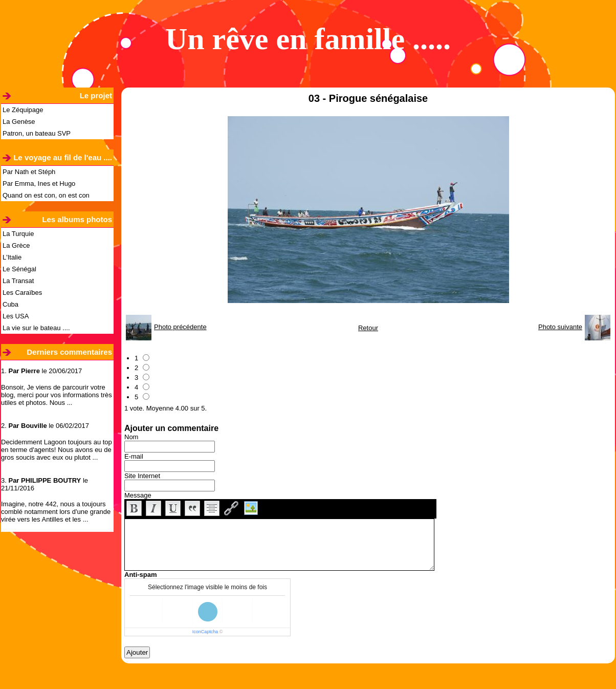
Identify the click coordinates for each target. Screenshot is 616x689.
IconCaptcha (205, 632)
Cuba (10, 304)
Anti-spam (141, 575)
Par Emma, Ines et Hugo (39, 184)
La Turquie (18, 234)
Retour (368, 328)
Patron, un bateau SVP (37, 133)
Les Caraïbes (22, 293)
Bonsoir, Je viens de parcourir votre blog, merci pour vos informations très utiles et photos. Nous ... (57, 395)
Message (138, 495)
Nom (131, 437)
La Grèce (16, 245)
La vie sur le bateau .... (36, 328)
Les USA (16, 316)
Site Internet (142, 476)
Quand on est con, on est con (46, 195)
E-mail (134, 456)
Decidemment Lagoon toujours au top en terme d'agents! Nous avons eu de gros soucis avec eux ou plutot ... (57, 450)
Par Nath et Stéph (29, 172)
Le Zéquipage (23, 110)
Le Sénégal (19, 269)
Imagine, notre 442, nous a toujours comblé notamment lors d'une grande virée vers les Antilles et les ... (56, 512)
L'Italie (12, 257)
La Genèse (19, 122)
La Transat (18, 281)
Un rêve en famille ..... (308, 39)
